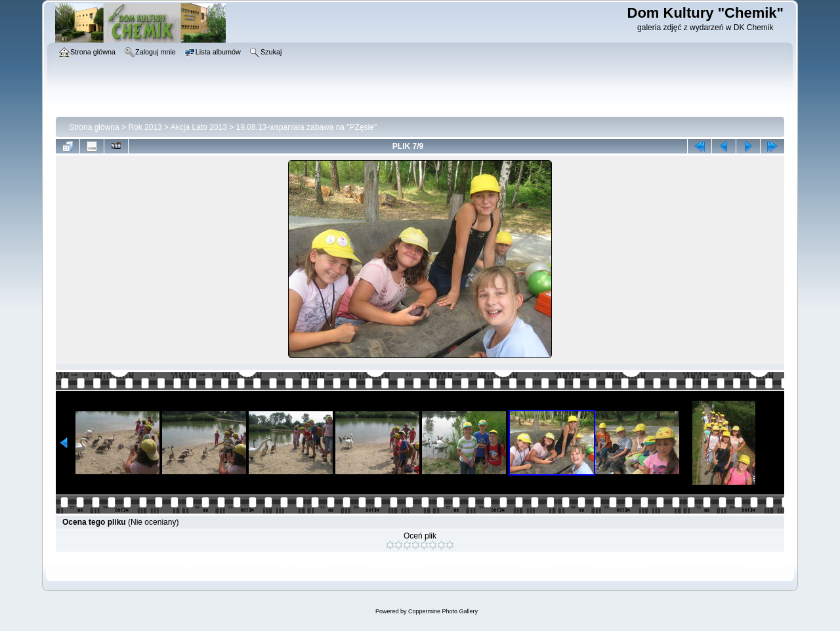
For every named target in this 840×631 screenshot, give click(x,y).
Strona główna (94, 127)
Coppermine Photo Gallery (443, 611)
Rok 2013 (145, 127)
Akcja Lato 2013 (199, 127)
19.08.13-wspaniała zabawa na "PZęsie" (307, 127)
